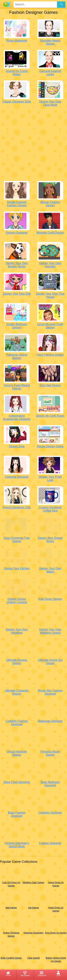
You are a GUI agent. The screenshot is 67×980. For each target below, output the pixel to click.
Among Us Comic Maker (17, 73)
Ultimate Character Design (17, 692)
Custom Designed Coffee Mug (50, 509)
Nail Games (11, 908)
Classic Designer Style (17, 102)
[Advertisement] (33, 145)
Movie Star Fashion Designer (50, 692)
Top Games (25, 973)
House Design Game (50, 446)
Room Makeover (17, 40)
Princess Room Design (50, 753)
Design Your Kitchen (17, 568)
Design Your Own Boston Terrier (17, 265)
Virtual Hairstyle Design (17, 753)
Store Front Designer (17, 782)
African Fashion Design (50, 204)
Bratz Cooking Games (11, 958)
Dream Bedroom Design (17, 326)
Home (8, 973)
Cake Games (33, 958)
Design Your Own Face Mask (50, 103)
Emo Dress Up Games (56, 933)
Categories (42, 973)
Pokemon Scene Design (17, 356)
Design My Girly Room (50, 416)
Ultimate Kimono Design (17, 662)
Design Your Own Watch (50, 570)
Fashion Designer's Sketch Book (17, 845)
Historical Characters (33, 933)
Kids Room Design (50, 599)
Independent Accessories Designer (17, 417)
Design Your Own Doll (17, 294)
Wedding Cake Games (33, 883)
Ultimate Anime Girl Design (50, 662)
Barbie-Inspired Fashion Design (17, 204)
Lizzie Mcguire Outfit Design (50, 326)
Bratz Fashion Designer (17, 814)
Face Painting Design (50, 355)
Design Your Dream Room (50, 539)
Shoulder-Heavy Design (50, 42)
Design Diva (17, 446)
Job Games (33, 908)
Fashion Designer (50, 843)
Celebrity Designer (50, 813)
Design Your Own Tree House (50, 295)
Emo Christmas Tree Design (17, 539)
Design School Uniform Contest (17, 601)
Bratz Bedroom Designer (50, 784)
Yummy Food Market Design (17, 387)
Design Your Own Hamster (50, 265)
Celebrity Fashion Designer (17, 723)
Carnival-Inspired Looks (50, 73)
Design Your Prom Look (50, 478)
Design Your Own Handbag (17, 631)
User (59, 973)
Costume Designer (17, 477)
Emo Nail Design (50, 385)
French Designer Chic (17, 507)
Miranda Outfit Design (50, 233)
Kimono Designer (17, 233)
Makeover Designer (50, 721)
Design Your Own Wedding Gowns (50, 631)
